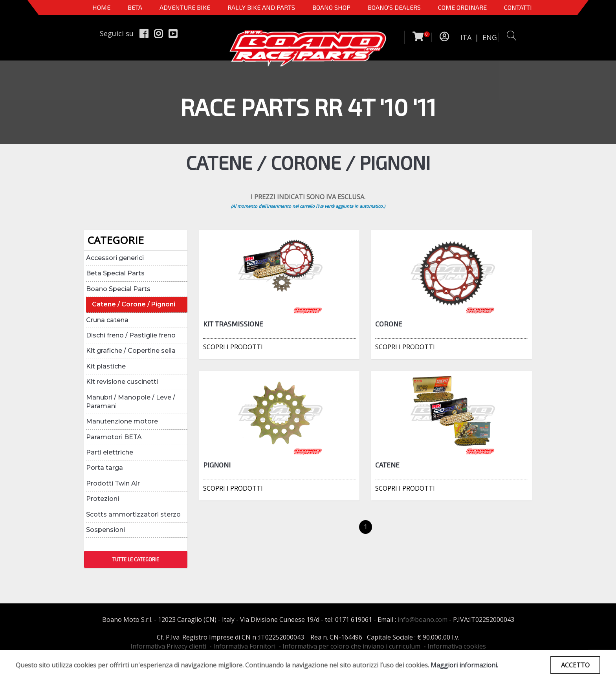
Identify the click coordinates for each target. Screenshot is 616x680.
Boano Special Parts (118, 289)
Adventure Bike (185, 7)
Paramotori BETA (114, 437)
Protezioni (103, 499)
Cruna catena (107, 320)
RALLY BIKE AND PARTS (261, 7)
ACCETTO (575, 665)
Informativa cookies (457, 646)
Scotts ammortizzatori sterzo (133, 514)
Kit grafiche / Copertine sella (131, 351)
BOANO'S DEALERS (394, 7)
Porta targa (104, 468)
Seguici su (117, 33)
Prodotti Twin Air (113, 483)
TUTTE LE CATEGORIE (136, 559)
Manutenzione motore (122, 421)
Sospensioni (105, 530)
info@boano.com (423, 620)
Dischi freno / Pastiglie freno (131, 335)
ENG (490, 37)
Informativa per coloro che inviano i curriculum (351, 646)
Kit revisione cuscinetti (122, 382)
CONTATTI (518, 7)
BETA (135, 7)
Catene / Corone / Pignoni (134, 304)
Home (101, 7)
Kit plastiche (106, 366)
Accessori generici (115, 258)
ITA (466, 37)
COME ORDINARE (462, 7)
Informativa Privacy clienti (168, 646)
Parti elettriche (110, 452)
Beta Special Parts (115, 273)
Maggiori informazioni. (464, 665)
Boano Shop (331, 7)
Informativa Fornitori (244, 646)
